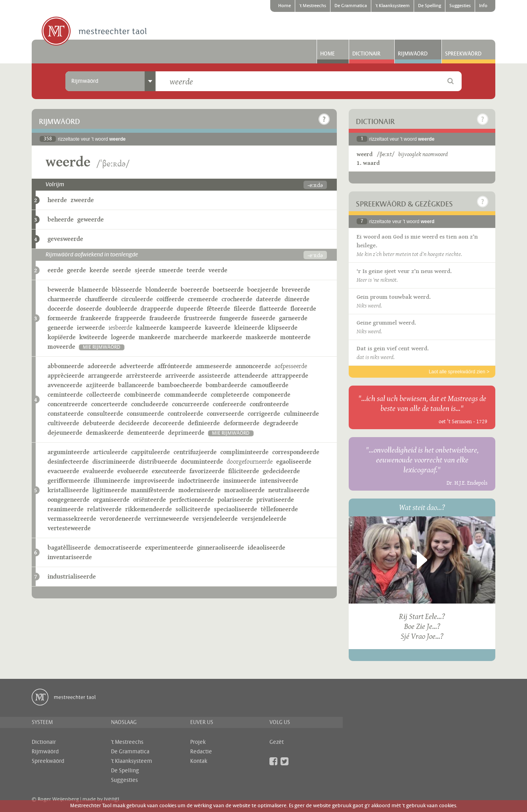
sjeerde (145, 270)
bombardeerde (226, 385)
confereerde (229, 404)
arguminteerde (69, 452)
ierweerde (91, 328)
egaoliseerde (294, 461)
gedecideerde (281, 471)
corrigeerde (264, 414)
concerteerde (109, 404)
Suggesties (460, 6)
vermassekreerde (72, 519)
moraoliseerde (244, 490)
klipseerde (283, 328)
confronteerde (269, 404)
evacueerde (63, 471)
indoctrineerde (199, 481)
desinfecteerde (68, 461)
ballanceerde (136, 385)
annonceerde (253, 366)
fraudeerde (165, 318)
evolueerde (133, 471)
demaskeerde (105, 433)
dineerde (297, 299)
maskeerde (261, 337)
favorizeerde (207, 471)
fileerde (245, 309)
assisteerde (214, 375)
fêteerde (219, 309)
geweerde (91, 219)
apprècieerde (66, 375)
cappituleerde (151, 452)
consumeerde (145, 414)
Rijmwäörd (413, 54)
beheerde (61, 219)
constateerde (66, 414)
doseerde (89, 309)
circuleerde (137, 299)
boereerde (195, 289)
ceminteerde (65, 395)
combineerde (142, 395)
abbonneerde (66, 366)
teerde (196, 270)
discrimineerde (114, 461)
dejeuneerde (65, 433)
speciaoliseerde (236, 509)
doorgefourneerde (250, 461)
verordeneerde (120, 519)
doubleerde (121, 309)
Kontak (199, 761)
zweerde (82, 200)
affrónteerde (175, 366)
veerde (218, 270)
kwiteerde (93, 337)
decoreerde (169, 423)
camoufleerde (269, 385)
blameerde (93, 289)
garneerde (293, 318)
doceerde (60, 309)
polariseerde (235, 500)
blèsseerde (127, 289)
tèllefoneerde (279, 509)
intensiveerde (279, 481)
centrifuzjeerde (195, 452)
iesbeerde (120, 328)
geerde (76, 270)
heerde (57, 200)
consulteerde (105, 414)
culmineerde (301, 414)
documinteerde (202, 461)
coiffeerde (170, 299)
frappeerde (130, 318)
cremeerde (203, 299)
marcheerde (191, 337)
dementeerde (146, 433)
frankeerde (96, 318)
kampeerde (185, 328)
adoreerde (102, 366)
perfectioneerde (192, 500)
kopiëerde (62, 337)
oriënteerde (150, 500)
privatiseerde (275, 500)
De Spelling (430, 6)
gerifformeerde (69, 481)
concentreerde (68, 404)
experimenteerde (169, 547)
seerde (122, 270)
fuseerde (263, 318)
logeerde (123, 337)
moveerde (61, 347)
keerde (99, 270)
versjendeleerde (215, 519)
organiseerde (111, 500)
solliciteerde (193, 509)
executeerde (169, 471)
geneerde (60, 328)
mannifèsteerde (153, 490)
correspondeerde (296, 452)
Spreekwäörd (463, 54)
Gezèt (277, 742)
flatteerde (273, 309)
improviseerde (154, 481)
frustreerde (200, 318)
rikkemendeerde (149, 509)
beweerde (61, 289)
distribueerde (158, 461)
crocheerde (237, 299)
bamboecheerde (180, 385)
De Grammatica (351, 6)
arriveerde (180, 375)
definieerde (204, 423)
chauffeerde (101, 299)
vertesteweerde (69, 528)
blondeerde (161, 289)
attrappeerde (290, 375)
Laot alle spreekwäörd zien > (459, 372)
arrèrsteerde (144, 375)
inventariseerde (70, 557)
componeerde (272, 395)
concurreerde (191, 404)
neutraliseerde (289, 490)
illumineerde (112, 481)
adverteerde (137, 366)
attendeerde (251, 375)
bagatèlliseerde (69, 547)
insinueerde (240, 481)
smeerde (171, 270)
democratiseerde (118, 547)
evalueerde (98, 471)
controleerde (185, 414)
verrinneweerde (167, 519)
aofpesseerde (291, 366)
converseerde (225, 414)
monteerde (295, 337)
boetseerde (228, 289)
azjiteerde (100, 385)
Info (483, 6)
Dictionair (366, 54)
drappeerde (157, 309)
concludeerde (150, 404)
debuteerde (99, 423)
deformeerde (242, 423)
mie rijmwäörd (102, 347)
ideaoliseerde (266, 547)
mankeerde (155, 337)
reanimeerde (66, 509)
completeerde (230, 395)
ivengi (112, 799)
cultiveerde (63, 423)
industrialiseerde (72, 576)
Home (285, 6)
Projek (198, 742)
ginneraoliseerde (221, 547)
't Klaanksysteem (392, 6)
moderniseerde (200, 490)
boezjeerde (263, 289)
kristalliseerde (68, 490)
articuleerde (110, 452)
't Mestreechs (313, 6)
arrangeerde (105, 375)
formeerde (62, 318)
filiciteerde (244, 471)
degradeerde (281, 423)
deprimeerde (186, 433)
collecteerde (103, 395)
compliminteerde (244, 452)
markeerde (227, 337)
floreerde (303, 309)
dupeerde (190, 309)
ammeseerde (214, 366)
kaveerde (218, 328)
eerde (55, 270)
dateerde (268, 299)
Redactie (201, 752)
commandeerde (186, 395)
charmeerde (64, 299)
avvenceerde (65, 385)
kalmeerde (151, 328)
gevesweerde (65, 239)
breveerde (296, 289)
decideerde (134, 423)
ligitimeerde (110, 490)
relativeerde (104, 509)
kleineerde (249, 328)
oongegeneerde (69, 500)
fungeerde (234, 318)
